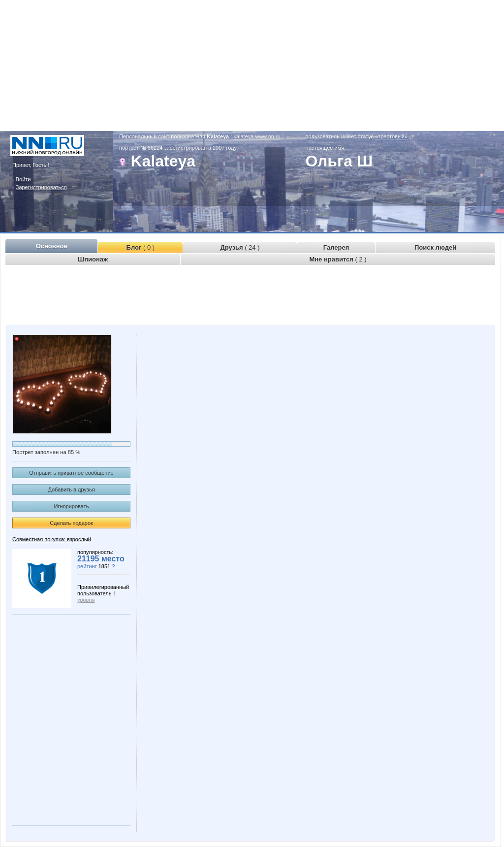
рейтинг (87, 566)
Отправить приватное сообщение (71, 473)
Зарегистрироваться (41, 187)
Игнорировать (72, 506)
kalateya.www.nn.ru (257, 136)
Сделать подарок (71, 523)
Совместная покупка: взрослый (52, 539)
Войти (23, 179)
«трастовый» (391, 136)
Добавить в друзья (71, 489)
